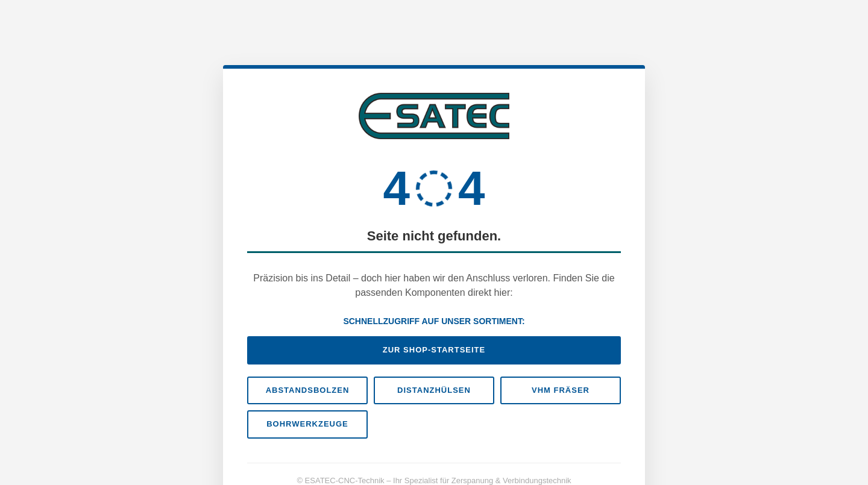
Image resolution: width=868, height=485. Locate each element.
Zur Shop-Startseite (434, 350)
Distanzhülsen (434, 390)
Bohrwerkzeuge (307, 424)
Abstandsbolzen (308, 390)
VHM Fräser (561, 390)
